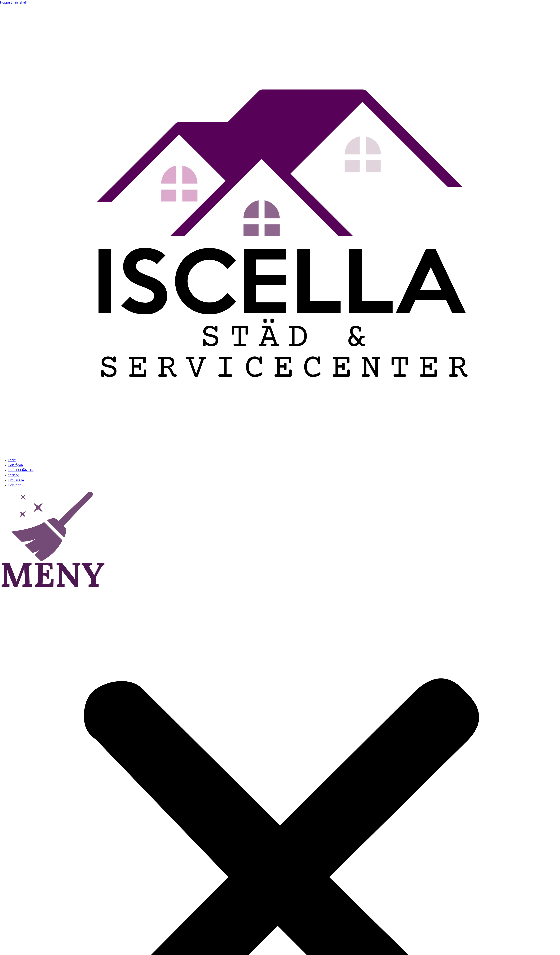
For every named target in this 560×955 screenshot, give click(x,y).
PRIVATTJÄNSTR (21, 470)
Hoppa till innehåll (13, 2)
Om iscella (16, 480)
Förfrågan (16, 465)
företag (14, 475)
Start (12, 460)
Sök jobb (15, 485)
